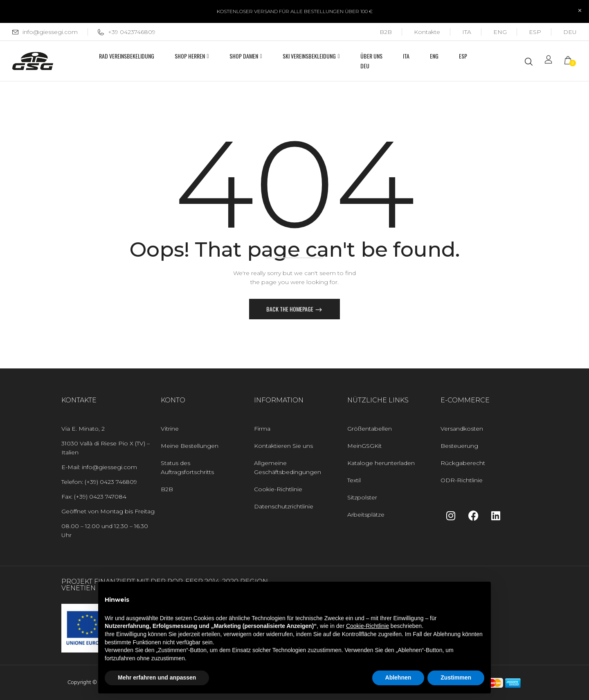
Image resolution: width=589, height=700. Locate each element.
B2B (386, 32)
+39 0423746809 (127, 32)
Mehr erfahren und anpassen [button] (157, 677)
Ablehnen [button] (398, 677)
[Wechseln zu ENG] (500, 32)
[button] (571, 61)
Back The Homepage (290, 309)
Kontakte (427, 32)
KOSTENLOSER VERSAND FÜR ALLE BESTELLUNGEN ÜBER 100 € (295, 11)
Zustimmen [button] (456, 677)
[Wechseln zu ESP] (535, 32)
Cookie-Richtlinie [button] (368, 626)
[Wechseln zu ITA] (467, 32)
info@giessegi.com (50, 32)
